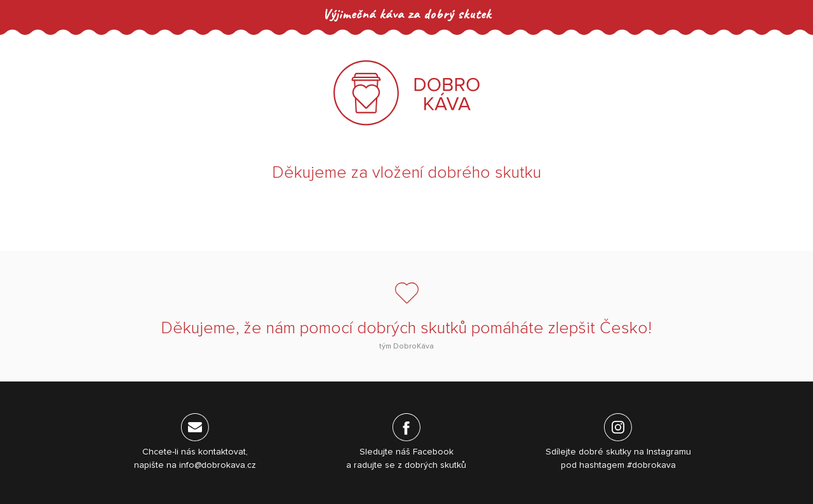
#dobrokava (651, 465)
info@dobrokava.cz (218, 465)
